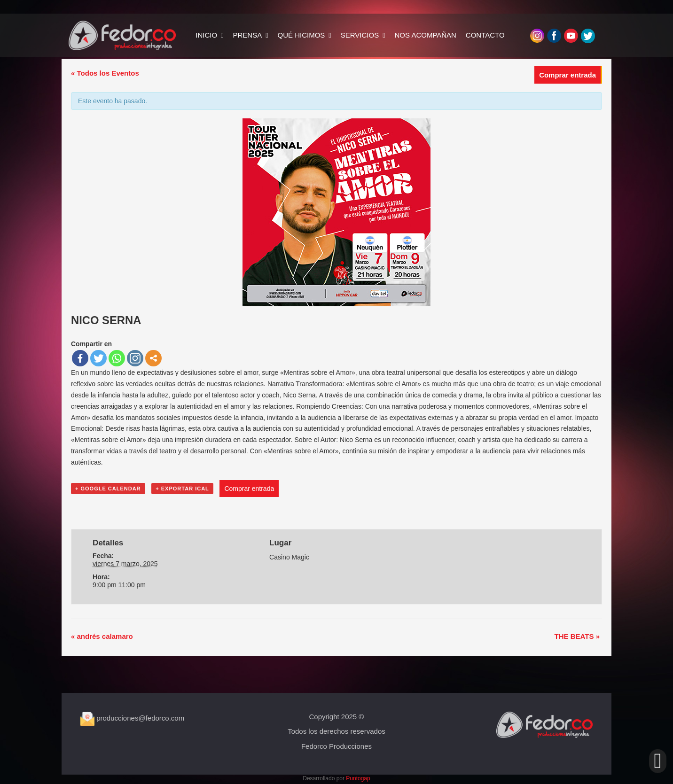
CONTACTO (474, 35)
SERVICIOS (349, 35)
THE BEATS (577, 636)
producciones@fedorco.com (132, 718)
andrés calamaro (102, 636)
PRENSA (237, 35)
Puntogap (358, 778)
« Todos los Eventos (105, 73)
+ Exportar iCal (182, 489)
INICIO (196, 35)
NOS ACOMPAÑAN (415, 35)
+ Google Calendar (108, 489)
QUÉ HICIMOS (291, 35)
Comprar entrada (567, 75)
